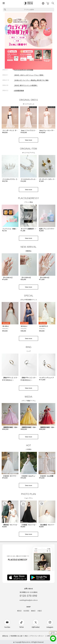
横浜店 (19, 611)
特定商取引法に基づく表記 (19, 636)
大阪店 (40, 611)
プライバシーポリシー (37, 636)
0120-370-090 (28, 596)
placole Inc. (27, 642)
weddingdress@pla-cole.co (29, 600)
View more (28, 140)
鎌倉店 (33, 611)
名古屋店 (26, 611)
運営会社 (5, 636)
